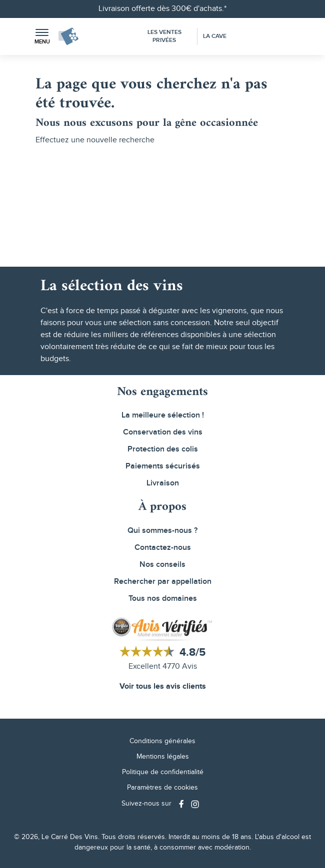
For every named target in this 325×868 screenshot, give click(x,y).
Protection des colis (163, 449)
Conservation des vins (163, 432)
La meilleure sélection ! (163, 415)
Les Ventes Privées (164, 36)
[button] (42, 37)
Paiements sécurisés (163, 466)
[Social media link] (182, 804)
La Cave (215, 36)
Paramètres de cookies (162, 788)
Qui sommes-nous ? (162, 531)
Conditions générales (162, 741)
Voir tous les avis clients (163, 686)
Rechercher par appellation (163, 582)
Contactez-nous (163, 548)
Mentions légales (163, 757)
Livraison (163, 483)
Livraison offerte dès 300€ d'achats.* (162, 9)
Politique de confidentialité (163, 772)
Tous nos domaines (163, 599)
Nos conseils (162, 565)
